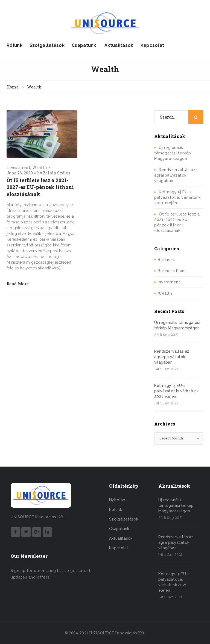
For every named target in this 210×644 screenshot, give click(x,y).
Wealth (40, 167)
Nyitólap (117, 500)
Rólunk (14, 45)
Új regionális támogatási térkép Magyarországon (173, 153)
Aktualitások (118, 45)
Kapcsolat (152, 45)
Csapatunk (84, 45)
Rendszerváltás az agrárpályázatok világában (175, 175)
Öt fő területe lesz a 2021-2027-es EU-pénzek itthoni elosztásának (40, 187)
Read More (18, 284)
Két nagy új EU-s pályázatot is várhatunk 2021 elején (177, 197)
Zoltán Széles (57, 173)
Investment (18, 167)
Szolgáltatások (47, 45)
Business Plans (172, 271)
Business (166, 260)
